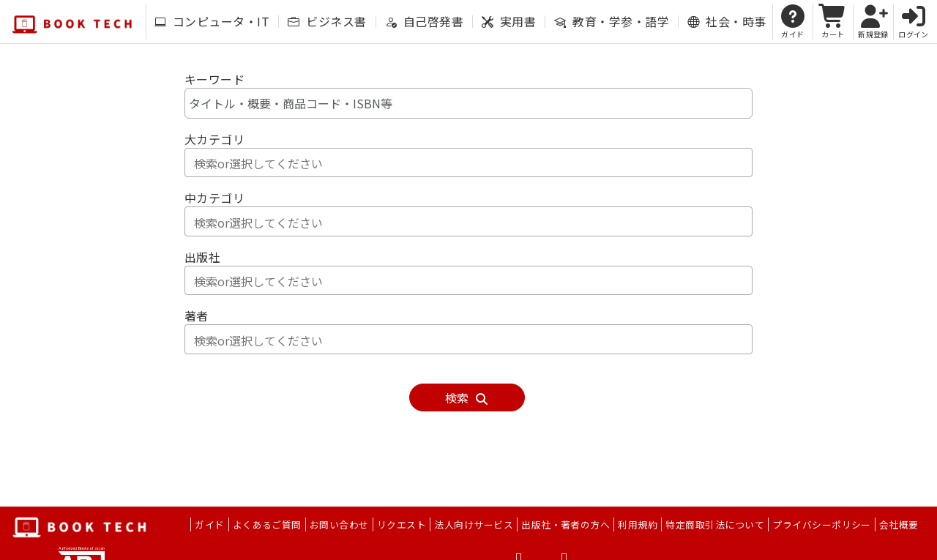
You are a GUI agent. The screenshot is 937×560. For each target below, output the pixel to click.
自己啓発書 (424, 21)
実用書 (509, 21)
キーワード (214, 79)
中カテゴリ (214, 198)
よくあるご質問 (267, 524)
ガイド (209, 524)
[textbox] (472, 163)
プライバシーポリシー (822, 524)
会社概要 (899, 524)
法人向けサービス (474, 524)
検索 (467, 397)
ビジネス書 (327, 21)
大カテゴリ (214, 139)
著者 (197, 316)
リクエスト (402, 524)
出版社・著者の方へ (565, 524)
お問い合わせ (339, 524)
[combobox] (468, 163)
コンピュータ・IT (212, 21)
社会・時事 (727, 21)
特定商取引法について (715, 524)
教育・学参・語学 (612, 21)
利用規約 (638, 524)
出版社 (202, 257)
